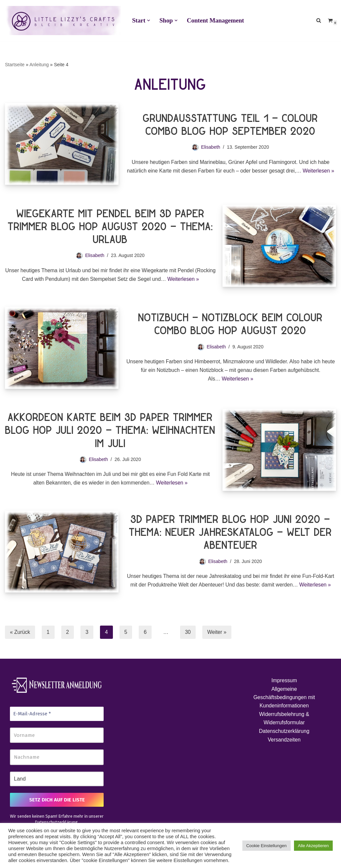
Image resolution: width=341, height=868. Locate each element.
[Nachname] (57, 761)
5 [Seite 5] (127, 635)
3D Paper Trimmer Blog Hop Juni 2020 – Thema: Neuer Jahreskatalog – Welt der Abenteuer (231, 530)
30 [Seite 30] (189, 635)
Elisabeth (210, 142)
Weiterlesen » (196, 279)
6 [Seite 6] (146, 635)
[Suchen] (319, 20)
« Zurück (20, 635)
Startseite (15, 65)
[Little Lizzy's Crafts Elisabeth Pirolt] (63, 21)
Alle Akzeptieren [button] (313, 846)
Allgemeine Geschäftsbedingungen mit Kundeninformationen (284, 701)
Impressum (284, 684)
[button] (149, 21)
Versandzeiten (284, 744)
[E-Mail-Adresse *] (57, 717)
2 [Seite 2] (68, 635)
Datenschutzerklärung (284, 735)
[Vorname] (57, 738)
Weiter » (218, 635)
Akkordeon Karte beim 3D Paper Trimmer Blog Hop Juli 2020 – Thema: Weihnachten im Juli (110, 431)
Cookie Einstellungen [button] (267, 846)
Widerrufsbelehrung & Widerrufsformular (284, 722)
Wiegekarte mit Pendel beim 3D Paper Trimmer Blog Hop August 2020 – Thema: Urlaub (111, 227)
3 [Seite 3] (88, 635)
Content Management (217, 20)
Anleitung (39, 65)
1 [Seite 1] (49, 635)
